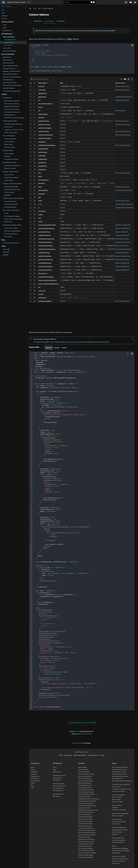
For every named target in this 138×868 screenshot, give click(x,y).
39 (34, 218)
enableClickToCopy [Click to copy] (43, 121)
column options (48, 8)
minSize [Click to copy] (40, 222)
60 (34, 291)
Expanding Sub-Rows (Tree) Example (89, 799)
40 (34, 222)
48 (34, 249)
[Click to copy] (40, 204)
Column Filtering (117, 819)
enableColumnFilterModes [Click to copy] (46, 135)
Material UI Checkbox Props (123, 242)
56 (34, 277)
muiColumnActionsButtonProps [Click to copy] (47, 225)
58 (34, 284)
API (40, 8)
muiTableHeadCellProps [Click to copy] (45, 270)
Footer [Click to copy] (40, 187)
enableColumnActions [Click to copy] (44, 125)
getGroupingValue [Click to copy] (43, 190)
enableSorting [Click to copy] (42, 170)
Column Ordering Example (86, 781)
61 (34, 294)
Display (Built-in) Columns (119, 772)
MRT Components (58, 794)
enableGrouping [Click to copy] (43, 152)
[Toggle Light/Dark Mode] (135, 2)
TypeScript (49, 348)
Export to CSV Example (85, 776)
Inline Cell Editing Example (86, 792)
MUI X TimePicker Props (122, 260)
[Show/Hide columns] (125, 79)
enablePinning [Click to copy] (42, 163)
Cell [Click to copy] (39, 100)
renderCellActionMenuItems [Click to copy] (46, 277)
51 (34, 260)
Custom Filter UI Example (86, 824)
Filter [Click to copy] (40, 173)
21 (34, 156)
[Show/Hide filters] (121, 79)
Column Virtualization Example (87, 853)
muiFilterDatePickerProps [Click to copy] (45, 246)
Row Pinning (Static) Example (87, 833)
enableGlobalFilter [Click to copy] (43, 149)
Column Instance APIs (59, 786)
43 (34, 232)
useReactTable (102, 31)
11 (34, 121)
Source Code (68, 755)
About (33, 770)
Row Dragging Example (85, 785)
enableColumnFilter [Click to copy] (44, 132)
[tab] (34, 21)
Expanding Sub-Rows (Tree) (120, 830)
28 (34, 180)
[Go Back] (30, 9)
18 (34, 145)
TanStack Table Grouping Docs (124, 97)
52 (34, 263)
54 (34, 270)
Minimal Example (83, 770)
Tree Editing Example (84, 797)
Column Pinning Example (85, 828)
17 (34, 142)
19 (34, 149)
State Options (57, 780)
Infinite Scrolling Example (86, 855)
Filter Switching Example (85, 819)
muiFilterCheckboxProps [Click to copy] (45, 242)
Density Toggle (116, 799)
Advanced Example (84, 772)
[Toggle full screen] (132, 79)
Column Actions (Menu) (119, 857)
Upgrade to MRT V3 (60, 342)
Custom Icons (116, 787)
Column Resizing (117, 797)
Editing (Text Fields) (118, 816)
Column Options (57, 778)
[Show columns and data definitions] (128, 354)
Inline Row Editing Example (86, 790)
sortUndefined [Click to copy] (42, 298)
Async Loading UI (117, 805)
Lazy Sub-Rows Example (85, 846)
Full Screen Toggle (117, 802)
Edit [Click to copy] (39, 111)
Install (55, 767)
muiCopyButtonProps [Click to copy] (44, 232)
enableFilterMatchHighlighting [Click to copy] (47, 145)
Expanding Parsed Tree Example (87, 801)
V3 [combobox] (28, 2)
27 (34, 176)
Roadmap (34, 774)
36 (34, 208)
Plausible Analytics (78, 743)
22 (34, 159)
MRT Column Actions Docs (123, 125)
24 (34, 166)
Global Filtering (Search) (119, 822)
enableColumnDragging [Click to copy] (45, 128)
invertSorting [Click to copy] (42, 211)
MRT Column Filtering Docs (123, 131)
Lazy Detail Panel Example (86, 844)
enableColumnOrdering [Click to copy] (45, 138)
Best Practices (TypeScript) (120, 767)
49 (34, 253)
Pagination (115, 808)
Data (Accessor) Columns (119, 770)
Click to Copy (116, 863)
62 (34, 298)
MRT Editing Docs (120, 111)
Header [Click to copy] (40, 201)
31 (34, 190)
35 (34, 204)
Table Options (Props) (59, 776)
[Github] (126, 2)
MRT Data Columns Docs (122, 86)
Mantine (76, 731)
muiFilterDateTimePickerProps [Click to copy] (47, 249)
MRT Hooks (56, 796)
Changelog (34, 772)
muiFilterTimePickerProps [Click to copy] (45, 260)
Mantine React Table (85, 734)
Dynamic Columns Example (86, 842)
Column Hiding (116, 824)
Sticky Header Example (85, 826)
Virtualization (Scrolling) (119, 810)
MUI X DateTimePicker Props (124, 249)
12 (34, 125)
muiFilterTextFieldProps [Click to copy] (45, 256)
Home (33, 767)
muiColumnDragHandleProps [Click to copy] (46, 229)
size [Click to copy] (39, 287)
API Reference (35, 779)
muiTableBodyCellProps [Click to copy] (45, 263)
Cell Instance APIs (58, 790)
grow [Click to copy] (40, 197)
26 (34, 173)
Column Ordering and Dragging (121, 851)
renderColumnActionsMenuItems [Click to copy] (47, 280)
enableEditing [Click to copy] (42, 142)
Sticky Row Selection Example (87, 835)
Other (33, 788)
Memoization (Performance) (120, 776)
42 (34, 228)
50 (34, 256)
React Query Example (84, 837)
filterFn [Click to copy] (40, 177)
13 (34, 128)
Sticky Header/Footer (118, 838)
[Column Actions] (50, 83)
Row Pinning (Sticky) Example (87, 830)
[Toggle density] (128, 79)
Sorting (114, 846)
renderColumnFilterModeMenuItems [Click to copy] (48, 284)
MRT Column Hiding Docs (123, 301)
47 (34, 246)
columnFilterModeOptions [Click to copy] (45, 104)
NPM (61, 755)
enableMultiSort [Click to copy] (43, 159)
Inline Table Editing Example (86, 794)
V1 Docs (74, 342)
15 (34, 135)
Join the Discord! (93, 755)
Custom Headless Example (86, 774)
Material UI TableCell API (122, 263)
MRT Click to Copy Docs (122, 121)
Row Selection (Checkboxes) (120, 814)
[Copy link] (51, 15)
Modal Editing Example (85, 788)
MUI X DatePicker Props (122, 239)
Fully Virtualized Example (85, 848)
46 (34, 242)
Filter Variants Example (85, 815)
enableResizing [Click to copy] (42, 166)
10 (34, 118)
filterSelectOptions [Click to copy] (43, 180)
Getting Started (35, 776)
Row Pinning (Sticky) (118, 842)
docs (35, 8)
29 (34, 183)
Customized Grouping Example (87, 806)
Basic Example (82, 767)
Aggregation (116, 834)
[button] (13, 10)
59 (34, 287)
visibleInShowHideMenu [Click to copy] (45, 301)
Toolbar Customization (119, 791)
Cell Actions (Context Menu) (120, 859)
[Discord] (131, 2)
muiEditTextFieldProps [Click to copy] (44, 235)
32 (34, 194)
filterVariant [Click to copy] (41, 183)
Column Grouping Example (86, 803)
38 (34, 215)
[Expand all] (31, 83)
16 (34, 138)
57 (34, 280)
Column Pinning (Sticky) (119, 840)
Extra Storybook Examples (86, 857)
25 (34, 170)
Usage (55, 770)
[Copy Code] (132, 45)
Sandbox (64, 348)
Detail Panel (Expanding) (119, 828)
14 (34, 131)
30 (34, 187)
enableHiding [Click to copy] (42, 156)
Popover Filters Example (85, 821)
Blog (32, 785)
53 (34, 267)
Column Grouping (117, 832)
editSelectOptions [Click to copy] (43, 114)
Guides (33, 783)
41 (34, 225)
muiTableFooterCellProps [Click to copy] (45, 267)
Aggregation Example (84, 808)
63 (34, 301)
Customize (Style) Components (121, 785)
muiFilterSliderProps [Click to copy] (44, 253)
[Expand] (31, 86)
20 (34, 152)
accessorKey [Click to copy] (42, 90)
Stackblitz (57, 348)
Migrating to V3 (57, 772)
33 (34, 197)
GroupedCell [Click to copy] (42, 194)
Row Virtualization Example (86, 851)
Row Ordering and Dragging (120, 848)
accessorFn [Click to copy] (41, 86)
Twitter (102, 755)
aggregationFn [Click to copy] (42, 97)
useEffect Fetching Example (86, 839)
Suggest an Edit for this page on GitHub (82, 723)
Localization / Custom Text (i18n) (122, 789)
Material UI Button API (122, 232)
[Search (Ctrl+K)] (79, 2)
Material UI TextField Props (123, 256)
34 (34, 201)
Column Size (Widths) (118, 795)
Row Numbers (116, 853)
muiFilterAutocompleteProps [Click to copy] (46, 239)
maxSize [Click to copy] (40, 215)
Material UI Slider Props (122, 253)
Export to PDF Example (85, 779)
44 (34, 235)
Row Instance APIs (58, 788)
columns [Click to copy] (41, 107)
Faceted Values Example (85, 817)
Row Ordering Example (85, 783)
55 (34, 273)
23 (34, 163)
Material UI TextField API (122, 235)
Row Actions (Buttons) (119, 861)
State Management (117, 779)
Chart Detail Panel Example (86, 812)
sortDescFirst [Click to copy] (42, 291)
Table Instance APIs (59, 784)
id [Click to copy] (39, 208)
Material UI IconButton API (123, 225)
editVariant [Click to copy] (41, 118)
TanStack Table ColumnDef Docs (125, 204)
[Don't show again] (132, 339)
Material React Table (14, 2)
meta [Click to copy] (40, 218)
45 (34, 239)
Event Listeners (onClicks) (120, 774)
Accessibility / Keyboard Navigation (122, 781)
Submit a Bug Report (80, 755)
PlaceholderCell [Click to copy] (43, 274)
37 (34, 211)
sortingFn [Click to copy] (41, 294)
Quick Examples (36, 781)
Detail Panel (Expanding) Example (88, 810)
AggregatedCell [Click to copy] (42, 93)
